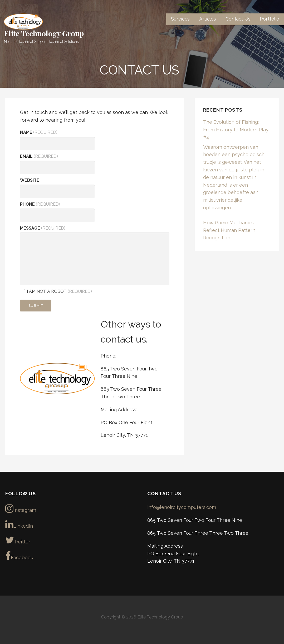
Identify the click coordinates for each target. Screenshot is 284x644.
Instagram (21, 508)
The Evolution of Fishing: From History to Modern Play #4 (236, 130)
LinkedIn (19, 524)
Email (39, 156)
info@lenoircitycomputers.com (182, 507)
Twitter (18, 540)
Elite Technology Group (44, 33)
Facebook (19, 556)
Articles (208, 19)
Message (43, 228)
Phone (40, 204)
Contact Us (238, 19)
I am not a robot (56, 291)
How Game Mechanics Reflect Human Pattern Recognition (229, 230)
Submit (36, 306)
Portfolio (270, 19)
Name (39, 132)
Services (180, 19)
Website (30, 180)
